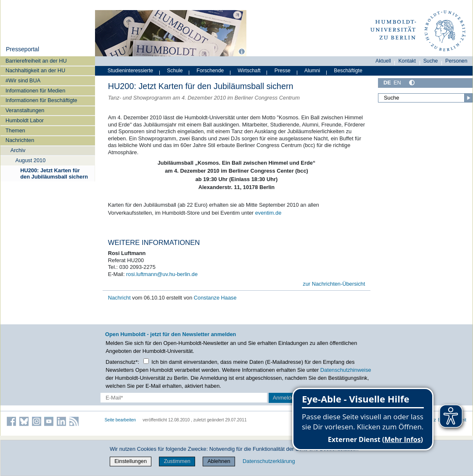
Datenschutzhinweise (346, 370)
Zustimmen (177, 461)
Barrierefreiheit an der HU (36, 61)
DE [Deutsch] (387, 83)
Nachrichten (20, 140)
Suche (431, 61)
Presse (283, 71)
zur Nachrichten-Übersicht (334, 284)
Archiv (18, 150)
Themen (15, 130)
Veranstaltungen (25, 110)
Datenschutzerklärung (269, 461)
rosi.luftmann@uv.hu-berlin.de (162, 274)
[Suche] (425, 98)
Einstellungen (131, 461)
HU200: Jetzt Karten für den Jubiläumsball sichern (54, 174)
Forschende (210, 71)
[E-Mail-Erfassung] (184, 398)
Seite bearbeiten (120, 420)
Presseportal (22, 49)
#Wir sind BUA (23, 80)
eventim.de (268, 213)
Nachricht (120, 298)
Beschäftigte (348, 71)
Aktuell (383, 61)
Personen (456, 61)
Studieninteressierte (130, 71)
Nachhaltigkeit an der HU (35, 70)
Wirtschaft (249, 71)
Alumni (312, 71)
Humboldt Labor (25, 120)
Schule (175, 71)
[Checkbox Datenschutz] (146, 361)
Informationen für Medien (35, 91)
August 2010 (30, 160)
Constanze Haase (215, 298)
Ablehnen (219, 461)
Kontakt (407, 61)
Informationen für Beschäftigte (41, 100)
